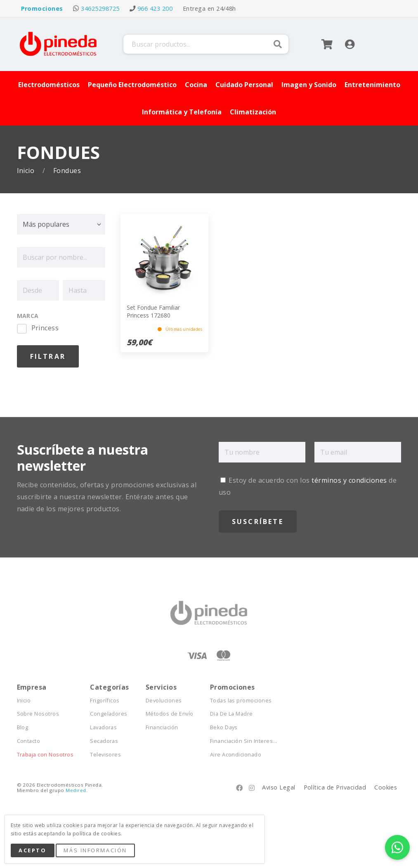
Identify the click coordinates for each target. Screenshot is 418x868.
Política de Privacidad (335, 787)
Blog (23, 727)
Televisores (105, 755)
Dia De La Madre (231, 714)
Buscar (278, 44)
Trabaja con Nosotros (45, 755)
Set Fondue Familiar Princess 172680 (153, 311)
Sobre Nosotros (38, 714)
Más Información (95, 850)
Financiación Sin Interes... (244, 741)
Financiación (162, 727)
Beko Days (224, 727)
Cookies (386, 787)
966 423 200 (155, 8)
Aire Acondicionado (236, 755)
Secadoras (104, 741)
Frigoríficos (105, 701)
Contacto (29, 741)
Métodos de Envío (170, 714)
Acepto (32, 850)
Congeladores (109, 714)
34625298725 (100, 8)
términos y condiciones (349, 480)
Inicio (27, 171)
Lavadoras (103, 727)
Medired (76, 790)
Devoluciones (164, 701)
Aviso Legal (279, 787)
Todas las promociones (241, 701)
